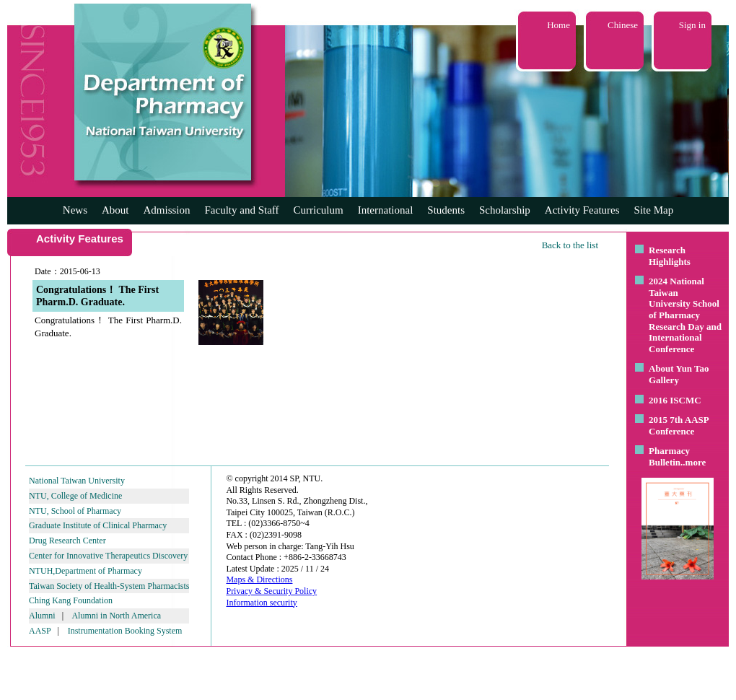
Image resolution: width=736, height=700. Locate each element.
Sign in (692, 25)
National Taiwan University (77, 481)
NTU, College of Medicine (75, 496)
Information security (261, 603)
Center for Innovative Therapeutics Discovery (108, 556)
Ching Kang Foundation (71, 600)
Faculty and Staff (242, 210)
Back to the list (570, 245)
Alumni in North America (116, 616)
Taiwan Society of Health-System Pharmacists (109, 586)
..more (693, 462)
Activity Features (582, 210)
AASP (40, 631)
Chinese (623, 25)
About (115, 210)
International (386, 210)
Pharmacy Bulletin (669, 456)
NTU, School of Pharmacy (75, 511)
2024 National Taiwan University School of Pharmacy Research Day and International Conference (685, 315)
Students (446, 210)
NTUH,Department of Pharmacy (86, 571)
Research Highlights (670, 256)
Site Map (654, 210)
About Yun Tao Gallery (679, 374)
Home (558, 25)
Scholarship (505, 210)
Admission (166, 210)
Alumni (42, 616)
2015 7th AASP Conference (679, 425)
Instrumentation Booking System (125, 631)
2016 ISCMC (675, 400)
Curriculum (319, 210)
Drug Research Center (67, 541)
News (75, 210)
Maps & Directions (259, 579)
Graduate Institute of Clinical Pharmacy (98, 525)
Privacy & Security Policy (271, 591)
